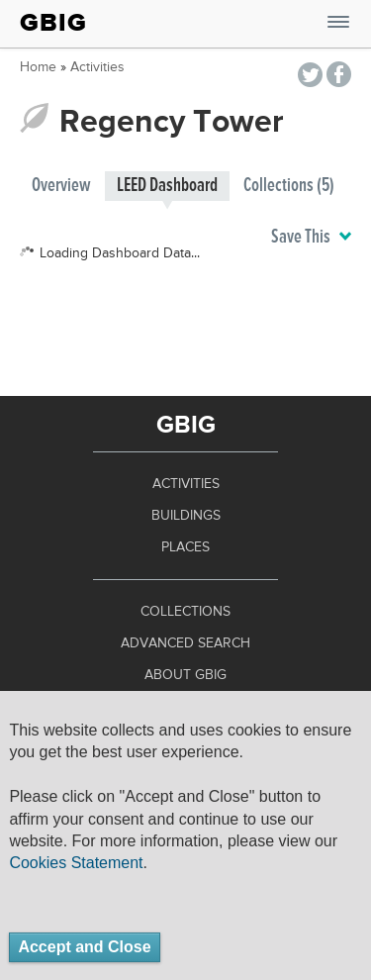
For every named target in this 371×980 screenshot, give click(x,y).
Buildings (186, 516)
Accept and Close (84, 947)
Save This (311, 238)
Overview (61, 186)
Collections (185, 612)
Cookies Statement (76, 863)
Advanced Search (185, 643)
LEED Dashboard (167, 186)
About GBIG (185, 675)
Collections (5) (289, 186)
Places (185, 547)
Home (38, 67)
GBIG (53, 23)
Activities (97, 67)
